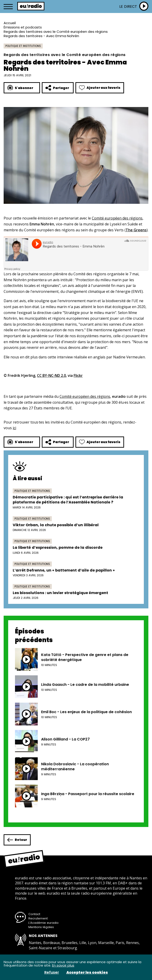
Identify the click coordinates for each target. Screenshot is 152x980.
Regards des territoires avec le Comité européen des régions (56, 32)
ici (14, 428)
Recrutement (38, 918)
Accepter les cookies (87, 972)
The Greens (136, 230)
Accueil (10, 23)
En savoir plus (63, 965)
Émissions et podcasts (23, 27)
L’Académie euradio (44, 923)
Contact (34, 914)
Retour (17, 840)
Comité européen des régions (117, 218)
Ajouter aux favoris (100, 88)
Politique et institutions (23, 46)
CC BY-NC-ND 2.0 (51, 375)
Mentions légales (41, 927)
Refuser (52, 972)
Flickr (78, 375)
